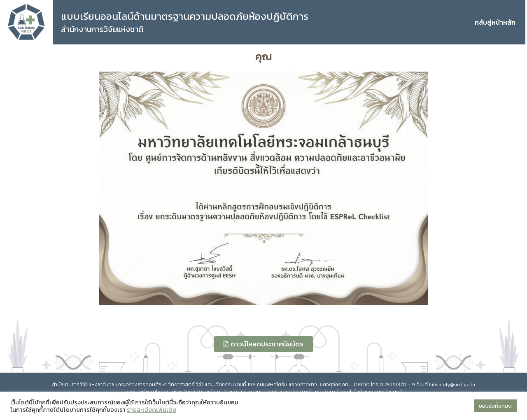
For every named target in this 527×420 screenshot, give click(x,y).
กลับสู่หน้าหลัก (495, 22)
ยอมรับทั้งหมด (495, 406)
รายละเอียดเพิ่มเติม (152, 410)
